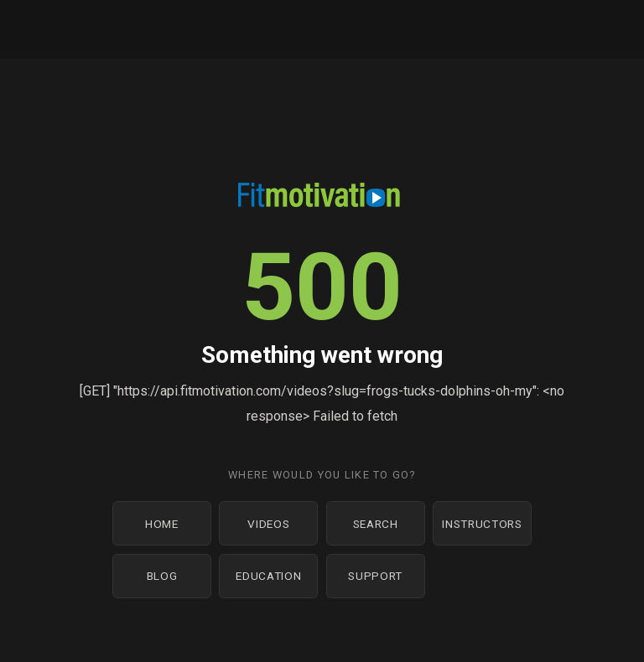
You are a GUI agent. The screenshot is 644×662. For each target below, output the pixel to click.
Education (268, 576)
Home (162, 524)
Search (376, 524)
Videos (268, 524)
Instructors (482, 524)
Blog (162, 576)
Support (375, 576)
